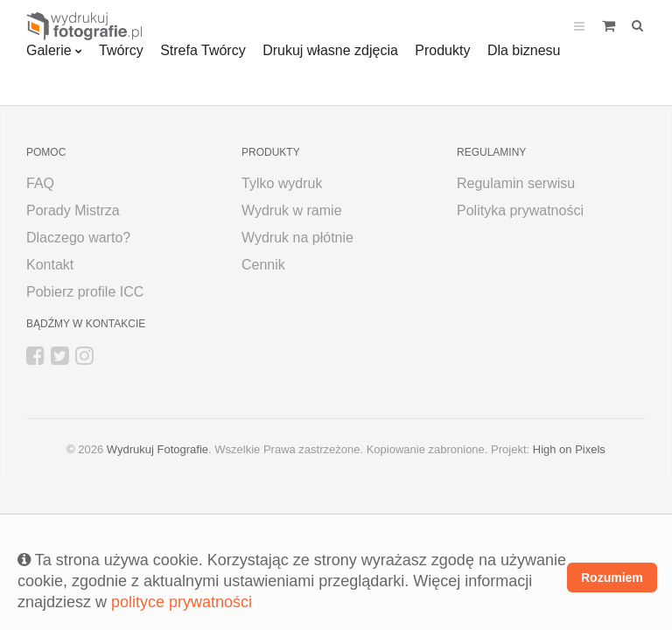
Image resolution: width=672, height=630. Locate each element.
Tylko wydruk (282, 183)
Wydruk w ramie (292, 210)
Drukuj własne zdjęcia (330, 50)
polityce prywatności (182, 602)
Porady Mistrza (73, 210)
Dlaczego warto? (78, 238)
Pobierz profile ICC (85, 292)
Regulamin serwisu (516, 183)
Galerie (49, 50)
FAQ (40, 183)
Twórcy (121, 50)
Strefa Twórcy (203, 50)
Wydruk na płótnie (297, 238)
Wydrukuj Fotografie (157, 449)
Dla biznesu (524, 50)
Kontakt (50, 265)
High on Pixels (569, 449)
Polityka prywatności (520, 210)
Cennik (263, 265)
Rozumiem (612, 577)
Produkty (442, 50)
